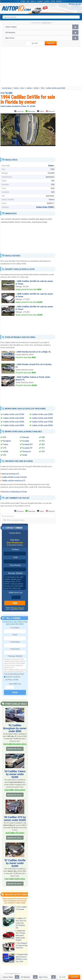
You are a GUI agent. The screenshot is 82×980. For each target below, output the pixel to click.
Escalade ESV (27, 444)
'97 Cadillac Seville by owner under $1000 (15, 852)
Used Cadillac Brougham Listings (15, 740)
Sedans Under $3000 (45, 207)
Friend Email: (15, 649)
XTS (43, 451)
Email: (15, 557)
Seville (25, 455)
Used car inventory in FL (11, 474)
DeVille (6, 451)
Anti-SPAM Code (15, 684)
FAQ (46, 975)
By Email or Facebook (12, 677)
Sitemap (35, 975)
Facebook (20, 111)
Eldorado (26, 437)
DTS (5, 455)
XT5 (43, 448)
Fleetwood (26, 451)
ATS (5, 437)
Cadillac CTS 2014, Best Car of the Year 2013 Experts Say (21, 909)
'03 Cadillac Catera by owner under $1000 (15, 768)
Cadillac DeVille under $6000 (42, 418)
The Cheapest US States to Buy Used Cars (21, 930)
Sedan (51, 165)
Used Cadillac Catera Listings (15, 782)
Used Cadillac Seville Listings (15, 866)
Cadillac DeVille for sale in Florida (14, 477)
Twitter (41, 111)
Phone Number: (15, 565)
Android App (26, 975)
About (41, 975)
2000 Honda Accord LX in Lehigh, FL (34, 352)
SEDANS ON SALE (14, 745)
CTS (5, 448)
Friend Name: (15, 642)
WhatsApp (32, 111)
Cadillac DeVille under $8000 (42, 425)
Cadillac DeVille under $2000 (14, 418)
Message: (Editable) (15, 573)
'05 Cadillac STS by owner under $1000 (15, 810)
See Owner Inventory (16, 545)
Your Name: (15, 628)
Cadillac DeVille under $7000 (42, 422)
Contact (57, 975)
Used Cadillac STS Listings (15, 824)
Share (73, 4)
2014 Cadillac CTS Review (21, 895)
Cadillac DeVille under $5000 (42, 414)
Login (79, 4)
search (51, 43)
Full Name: (15, 550)
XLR (43, 444)
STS (43, 441)
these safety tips (19, 607)
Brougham (7, 441)
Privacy (51, 975)
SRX (43, 437)
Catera (6, 444)
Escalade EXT (27, 448)
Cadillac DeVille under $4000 (14, 425)
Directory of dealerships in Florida (14, 492)
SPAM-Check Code (15, 593)
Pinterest (51, 111)
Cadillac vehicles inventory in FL (14, 480)
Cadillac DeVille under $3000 (14, 422)
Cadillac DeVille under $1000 (14, 414)
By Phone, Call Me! (11, 680)
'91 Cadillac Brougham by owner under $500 (15, 726)
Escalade (26, 441)
